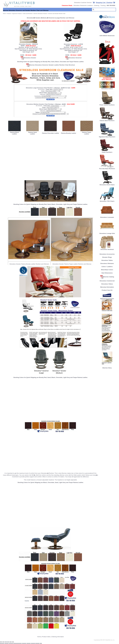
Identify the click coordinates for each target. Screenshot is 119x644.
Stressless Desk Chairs (107, 184)
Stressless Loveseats (107, 217)
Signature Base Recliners (107, 136)
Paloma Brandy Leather (69, 133)
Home (39, 637)
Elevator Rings (107, 257)
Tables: (38, 112)
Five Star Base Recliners (107, 168)
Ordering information (58, 637)
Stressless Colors (107, 89)
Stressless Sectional (107, 249)
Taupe (71, 62)
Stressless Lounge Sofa (107, 233)
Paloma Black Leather (15, 133)
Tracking (103, 5)
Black (57, 62)
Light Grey (66, 204)
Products (9, 14)
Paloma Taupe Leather (87, 133)
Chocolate (63, 62)
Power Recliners (107, 152)
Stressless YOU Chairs (107, 201)
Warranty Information (107, 287)
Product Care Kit (107, 290)
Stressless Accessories (107, 254)
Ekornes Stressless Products (40, 14)
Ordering (97, 5)
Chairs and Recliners (28, 14)
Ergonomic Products (17, 14)
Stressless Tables (107, 260)
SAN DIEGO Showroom (107, 36)
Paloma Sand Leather (32, 133)
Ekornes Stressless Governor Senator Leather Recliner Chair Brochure (51, 65)
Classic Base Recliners (107, 120)
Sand (53, 62)
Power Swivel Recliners (107, 105)
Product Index (46, 637)
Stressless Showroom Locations (83, 5)
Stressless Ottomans (107, 263)
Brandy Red (47, 62)
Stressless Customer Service (83, 3)
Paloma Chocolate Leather (51, 133)
